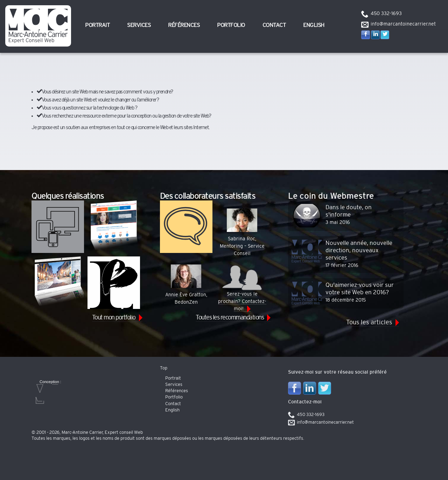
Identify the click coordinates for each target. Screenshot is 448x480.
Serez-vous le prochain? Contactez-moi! (242, 288)
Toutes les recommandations (230, 318)
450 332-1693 (386, 14)
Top (164, 368)
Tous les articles (369, 323)
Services (139, 25)
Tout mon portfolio (114, 318)
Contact (274, 25)
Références (184, 25)
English (314, 25)
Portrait (97, 25)
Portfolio (231, 25)
